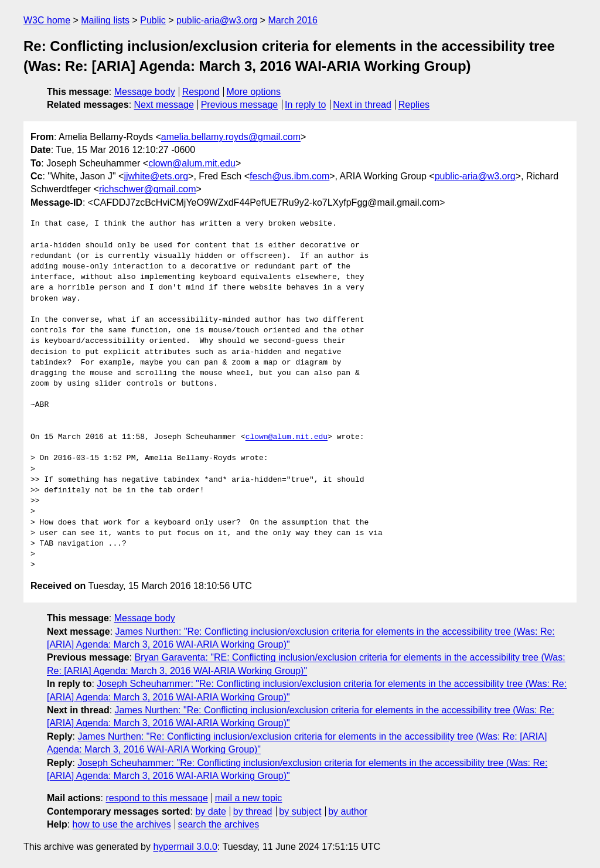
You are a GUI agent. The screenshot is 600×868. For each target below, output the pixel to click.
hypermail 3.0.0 (185, 847)
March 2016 (293, 20)
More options (254, 92)
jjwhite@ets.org (156, 176)
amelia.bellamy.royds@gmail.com (231, 137)
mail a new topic (249, 798)
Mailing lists (105, 20)
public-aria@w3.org (217, 20)
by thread (253, 811)
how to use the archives (122, 824)
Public (153, 20)
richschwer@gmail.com (148, 189)
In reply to (305, 105)
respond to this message (156, 798)
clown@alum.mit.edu (192, 163)
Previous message (240, 105)
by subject (300, 811)
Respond (201, 92)
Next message (164, 105)
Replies (414, 105)
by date (210, 811)
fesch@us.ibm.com (289, 176)
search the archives (219, 824)
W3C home (47, 20)
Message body (145, 92)
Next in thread (362, 105)
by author (348, 811)
